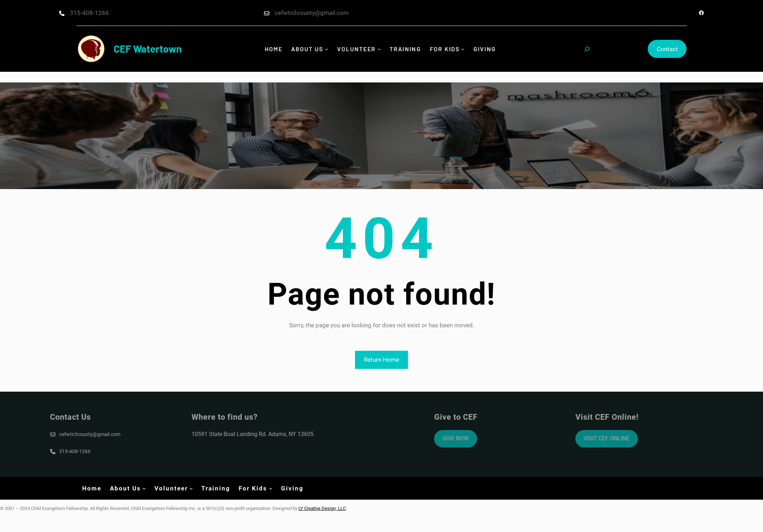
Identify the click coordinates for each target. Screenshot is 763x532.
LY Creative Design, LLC (322, 508)
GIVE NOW (486, 438)
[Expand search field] (587, 49)
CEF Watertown (148, 49)
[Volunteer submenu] (379, 49)
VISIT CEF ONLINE (637, 438)
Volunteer (357, 49)
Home (276, 49)
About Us (309, 49)
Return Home (381, 360)
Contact (667, 49)
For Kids (443, 49)
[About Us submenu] (328, 49)
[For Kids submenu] (460, 49)
